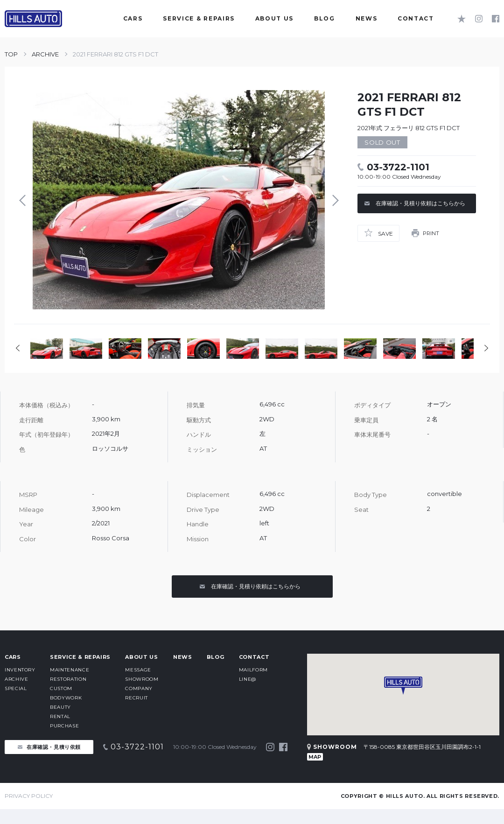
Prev (25, 200)
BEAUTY (60, 707)
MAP (315, 757)
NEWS (183, 657)
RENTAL (60, 716)
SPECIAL (16, 688)
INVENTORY (20, 670)
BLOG (216, 657)
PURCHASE (64, 726)
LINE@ (248, 679)
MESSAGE (138, 670)
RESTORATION (68, 679)
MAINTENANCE (70, 670)
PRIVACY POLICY (29, 796)
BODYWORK (66, 698)
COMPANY (139, 688)
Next (333, 200)
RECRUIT (136, 698)
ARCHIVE (45, 54)
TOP (11, 54)
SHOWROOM (142, 679)
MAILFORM (253, 670)
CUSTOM (61, 688)
